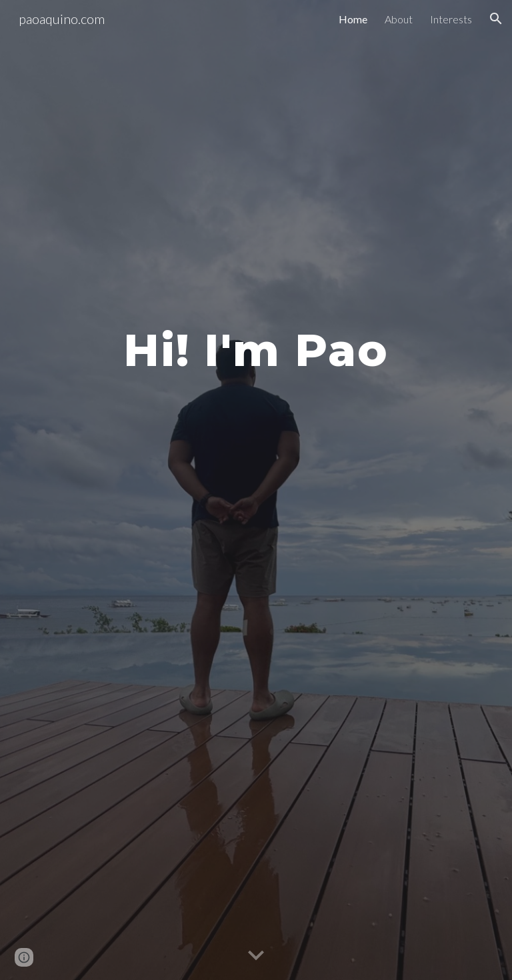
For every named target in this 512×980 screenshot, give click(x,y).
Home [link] (353, 19)
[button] (496, 19)
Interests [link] (451, 19)
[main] (256, 344)
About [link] (399, 19)
